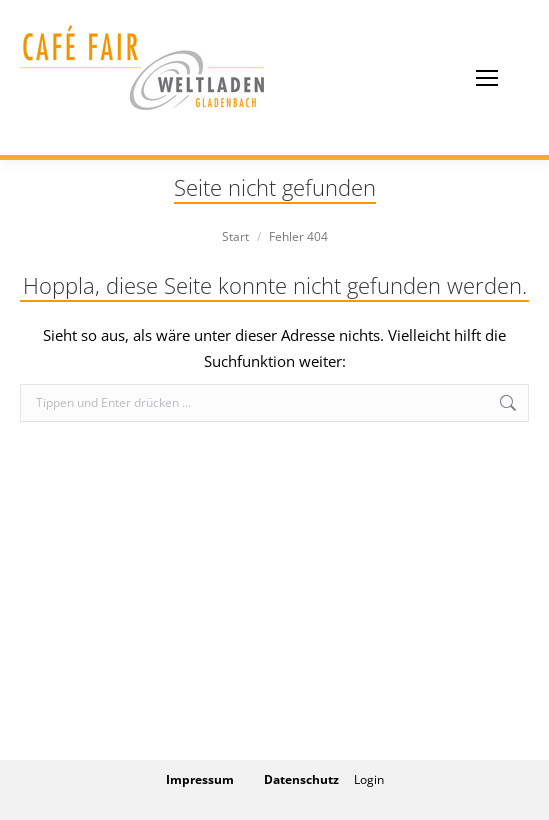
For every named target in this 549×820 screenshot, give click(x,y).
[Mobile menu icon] (487, 78)
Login (369, 779)
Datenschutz (301, 779)
